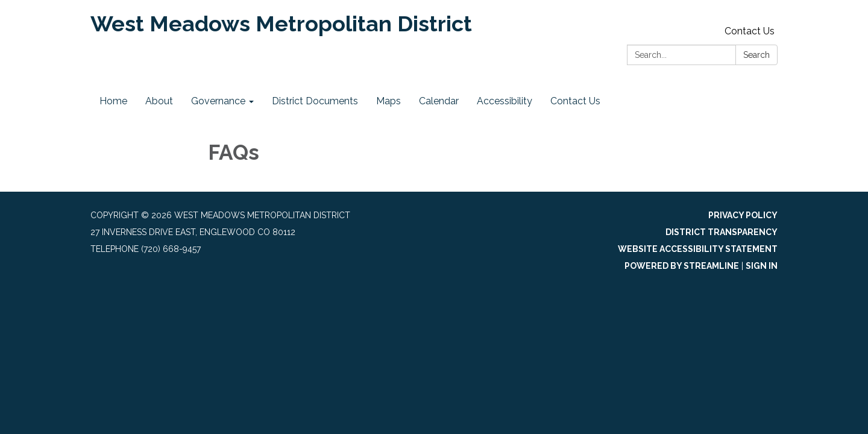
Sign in (762, 266)
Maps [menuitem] (388, 101)
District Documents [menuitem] (315, 101)
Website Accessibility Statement (698, 249)
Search (756, 55)
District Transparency (722, 232)
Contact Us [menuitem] (575, 101)
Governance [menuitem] (218, 101)
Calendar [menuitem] (439, 101)
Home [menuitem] (113, 101)
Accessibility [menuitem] (505, 101)
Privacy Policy (743, 215)
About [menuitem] (159, 101)
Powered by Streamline (682, 266)
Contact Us (750, 31)
